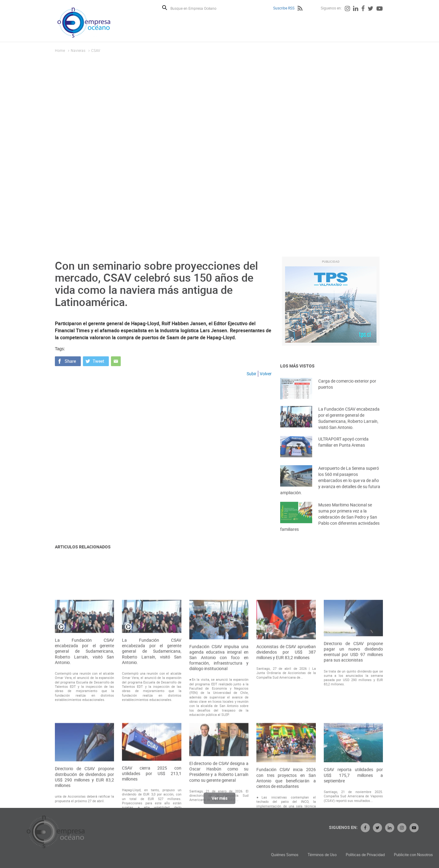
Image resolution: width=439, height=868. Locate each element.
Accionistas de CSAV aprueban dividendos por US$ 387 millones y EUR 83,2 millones (286, 733)
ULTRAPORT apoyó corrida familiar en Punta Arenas (343, 450)
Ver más (220, 802)
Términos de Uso (380, 855)
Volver (266, 374)
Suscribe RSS (284, 8)
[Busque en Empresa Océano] (197, 8)
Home (60, 50)
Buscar (165, 8)
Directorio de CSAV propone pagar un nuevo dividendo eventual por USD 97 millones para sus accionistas (353, 733)
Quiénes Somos (343, 855)
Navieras (78, 50)
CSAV (96, 50)
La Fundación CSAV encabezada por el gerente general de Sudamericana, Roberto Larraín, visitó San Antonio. (349, 427)
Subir (252, 374)
